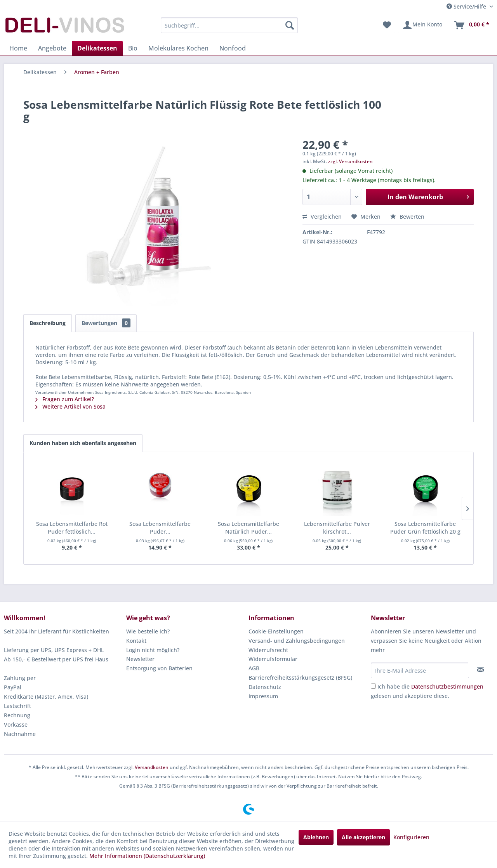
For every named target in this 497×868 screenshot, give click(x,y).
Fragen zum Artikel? (65, 399)
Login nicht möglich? (153, 650)
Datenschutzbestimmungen (447, 686)
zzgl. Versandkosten (350, 161)
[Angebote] (52, 48)
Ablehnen (316, 837)
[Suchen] (290, 25)
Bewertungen (106, 323)
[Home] (18, 48)
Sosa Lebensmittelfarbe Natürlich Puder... (248, 528)
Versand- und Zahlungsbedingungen (297, 641)
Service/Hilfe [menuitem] (467, 6)
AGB (254, 668)
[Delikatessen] (97, 48)
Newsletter (140, 659)
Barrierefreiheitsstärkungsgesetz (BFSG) (300, 678)
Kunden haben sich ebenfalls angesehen (83, 443)
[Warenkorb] (471, 25)
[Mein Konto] (422, 25)
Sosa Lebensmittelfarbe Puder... (160, 528)
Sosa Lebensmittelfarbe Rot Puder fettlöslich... (72, 528)
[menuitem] (229, 25)
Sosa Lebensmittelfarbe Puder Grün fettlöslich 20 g (425, 528)
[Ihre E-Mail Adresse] (420, 670)
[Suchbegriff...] (229, 25)
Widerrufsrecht (268, 650)
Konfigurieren (411, 837)
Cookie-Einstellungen (276, 631)
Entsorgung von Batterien (159, 668)
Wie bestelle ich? (148, 631)
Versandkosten (152, 767)
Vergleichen (322, 217)
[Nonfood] (233, 48)
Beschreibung (48, 323)
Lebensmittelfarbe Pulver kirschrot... (337, 528)
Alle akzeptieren (363, 837)
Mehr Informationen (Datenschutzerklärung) (147, 856)
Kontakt (136, 641)
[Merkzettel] (387, 25)
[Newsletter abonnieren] (480, 670)
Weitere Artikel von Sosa (70, 406)
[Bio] (133, 48)
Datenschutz (265, 687)
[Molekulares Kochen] (178, 48)
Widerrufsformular (273, 659)
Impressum (263, 696)
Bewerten (407, 217)
